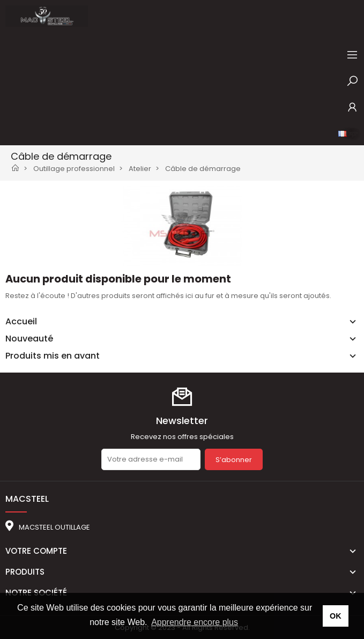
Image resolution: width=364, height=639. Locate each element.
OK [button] (336, 616)
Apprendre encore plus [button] (195, 622)
